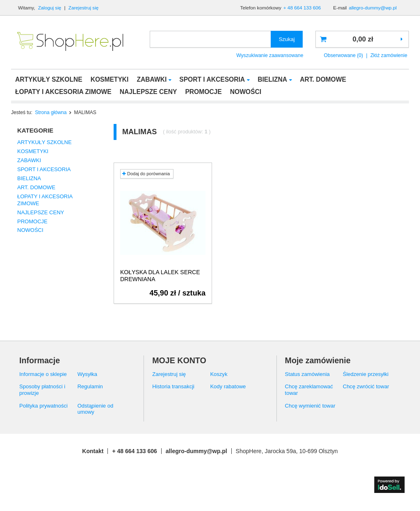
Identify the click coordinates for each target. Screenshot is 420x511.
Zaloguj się (50, 8)
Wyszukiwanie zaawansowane (270, 55)
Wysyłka (87, 374)
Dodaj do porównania (146, 174)
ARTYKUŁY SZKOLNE (49, 79)
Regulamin (90, 386)
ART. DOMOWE (323, 79)
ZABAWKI (152, 79)
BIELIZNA (272, 79)
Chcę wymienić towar (310, 406)
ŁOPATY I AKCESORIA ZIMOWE (63, 92)
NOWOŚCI (246, 92)
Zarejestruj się (84, 8)
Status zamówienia (307, 374)
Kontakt (93, 451)
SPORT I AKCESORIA (212, 79)
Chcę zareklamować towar (309, 390)
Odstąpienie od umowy (96, 409)
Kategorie (35, 130)
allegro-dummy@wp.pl (373, 8)
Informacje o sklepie (43, 374)
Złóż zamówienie (389, 55)
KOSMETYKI (110, 79)
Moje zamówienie (318, 360)
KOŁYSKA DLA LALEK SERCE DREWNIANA (160, 276)
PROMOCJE (203, 92)
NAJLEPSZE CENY (148, 92)
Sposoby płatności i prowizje (42, 390)
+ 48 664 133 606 (302, 8)
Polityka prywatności (43, 406)
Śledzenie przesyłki (366, 374)
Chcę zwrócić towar (366, 386)
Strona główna (51, 112)
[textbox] (210, 39)
